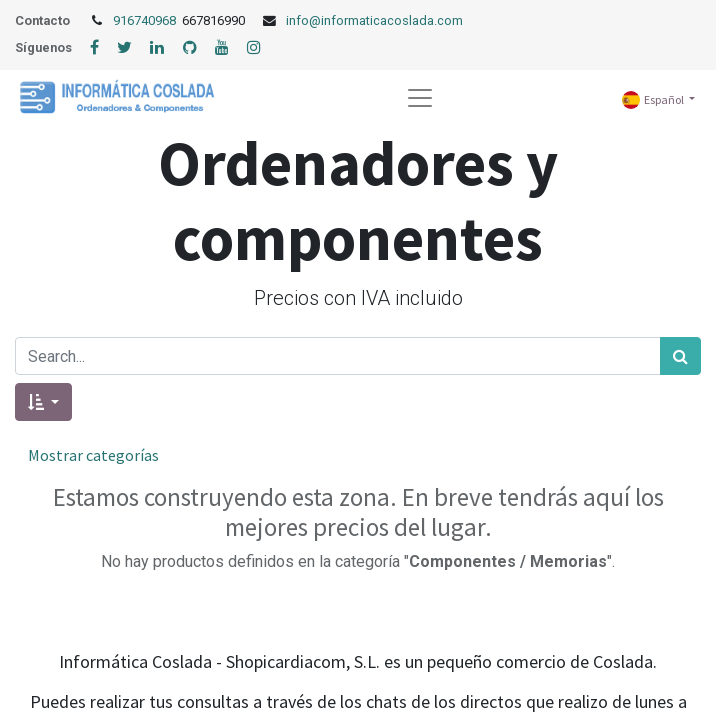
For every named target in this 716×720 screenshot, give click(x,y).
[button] (43, 402)
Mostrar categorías (93, 455)
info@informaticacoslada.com (374, 20)
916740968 (146, 20)
